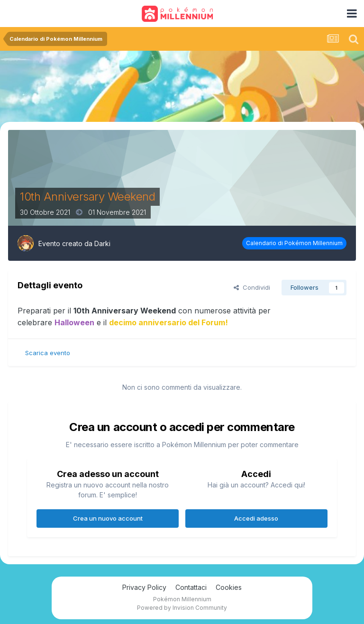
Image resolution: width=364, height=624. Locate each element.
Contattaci (191, 587)
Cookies (229, 587)
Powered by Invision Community (182, 608)
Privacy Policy (144, 587)
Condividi (252, 287)
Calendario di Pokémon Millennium (294, 243)
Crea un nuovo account (108, 518)
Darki (102, 243)
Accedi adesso (256, 518)
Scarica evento (48, 353)
